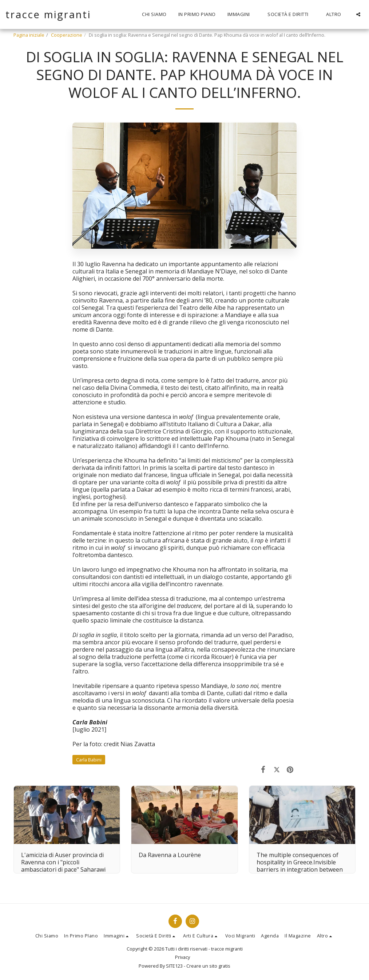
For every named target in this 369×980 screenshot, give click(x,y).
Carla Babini (89, 760)
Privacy (182, 957)
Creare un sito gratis (208, 966)
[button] (242, 15)
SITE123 (174, 966)
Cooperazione (67, 35)
